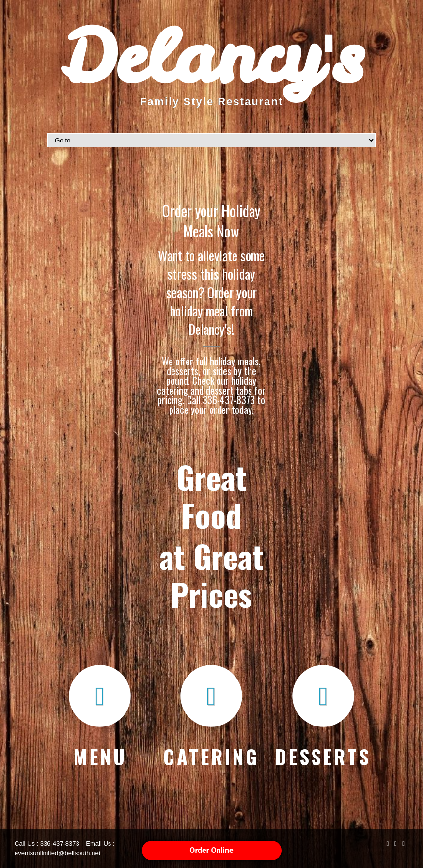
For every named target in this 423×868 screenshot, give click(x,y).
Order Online (211, 850)
